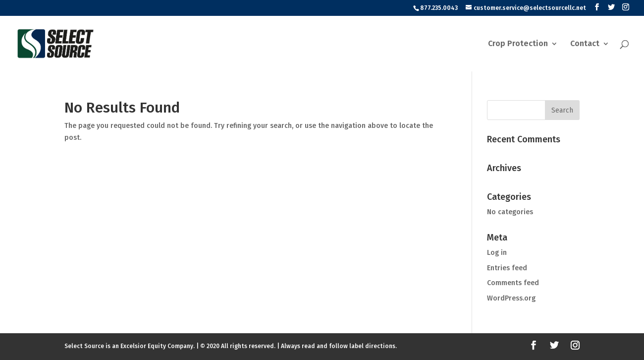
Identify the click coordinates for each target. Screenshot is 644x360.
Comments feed (513, 283)
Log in (497, 253)
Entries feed (507, 268)
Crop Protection (518, 44)
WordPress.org (511, 298)
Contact (585, 44)
